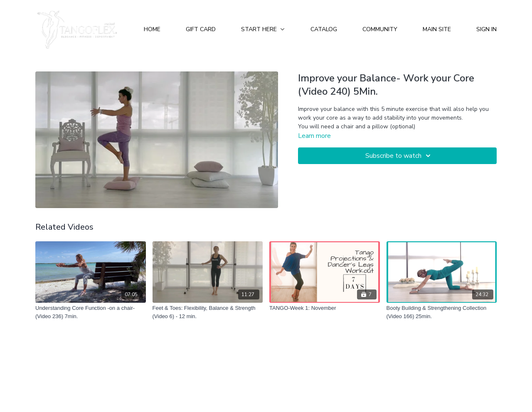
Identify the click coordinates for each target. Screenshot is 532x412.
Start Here (263, 29)
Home (152, 29)
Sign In (486, 29)
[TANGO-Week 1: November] (325, 308)
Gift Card (201, 29)
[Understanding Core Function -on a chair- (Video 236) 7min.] (91, 312)
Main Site (437, 29)
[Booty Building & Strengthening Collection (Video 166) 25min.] (442, 312)
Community (380, 29)
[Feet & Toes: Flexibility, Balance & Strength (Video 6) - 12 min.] (208, 312)
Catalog (324, 29)
